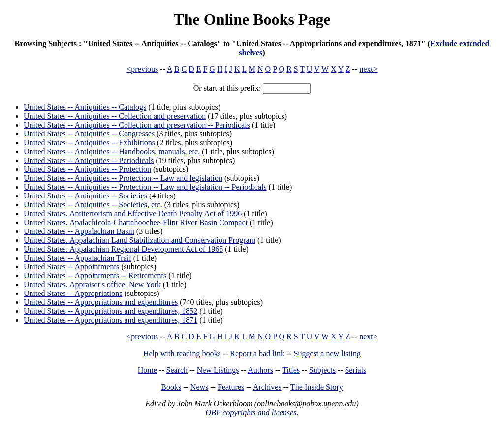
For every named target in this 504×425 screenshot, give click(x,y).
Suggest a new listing (327, 353)
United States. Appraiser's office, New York (92, 284)
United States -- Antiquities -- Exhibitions (89, 143)
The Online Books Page (252, 19)
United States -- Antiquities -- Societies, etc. (93, 205)
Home (147, 370)
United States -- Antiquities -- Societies (85, 196)
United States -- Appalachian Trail (78, 258)
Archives (267, 387)
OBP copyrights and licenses (251, 412)
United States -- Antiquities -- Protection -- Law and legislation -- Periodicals (145, 187)
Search (177, 370)
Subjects (322, 370)
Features (231, 387)
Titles (291, 370)
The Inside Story (317, 387)
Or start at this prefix (226, 88)
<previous (142, 69)
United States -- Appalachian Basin (79, 231)
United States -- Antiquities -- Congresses (89, 134)
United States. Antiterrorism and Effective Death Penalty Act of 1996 (133, 213)
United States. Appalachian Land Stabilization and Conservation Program (140, 240)
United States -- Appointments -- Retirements (95, 276)
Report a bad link (257, 353)
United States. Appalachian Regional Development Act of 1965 (123, 249)
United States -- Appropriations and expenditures (101, 302)
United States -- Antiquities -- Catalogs (85, 107)
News (199, 387)
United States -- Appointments (71, 267)
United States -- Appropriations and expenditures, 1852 (110, 311)
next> (368, 69)
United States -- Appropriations (73, 293)
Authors (260, 370)
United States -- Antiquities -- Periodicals (89, 160)
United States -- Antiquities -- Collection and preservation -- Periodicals (137, 125)
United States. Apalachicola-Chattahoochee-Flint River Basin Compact (136, 222)
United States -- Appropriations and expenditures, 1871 (110, 320)
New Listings (218, 370)
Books (171, 387)
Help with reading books (182, 353)
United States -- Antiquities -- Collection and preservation (115, 116)
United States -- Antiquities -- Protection (87, 169)
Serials (356, 370)
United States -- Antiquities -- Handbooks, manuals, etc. (112, 151)
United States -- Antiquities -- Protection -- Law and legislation (123, 178)
